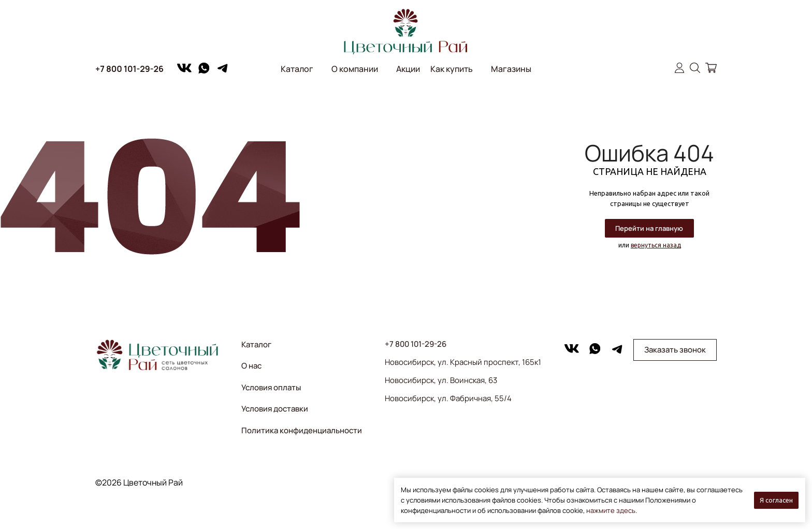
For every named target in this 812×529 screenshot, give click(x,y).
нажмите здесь (611, 510)
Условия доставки (275, 409)
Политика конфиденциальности (302, 430)
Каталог (297, 69)
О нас (251, 366)
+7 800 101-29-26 (129, 69)
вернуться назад (656, 245)
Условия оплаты (271, 387)
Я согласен (776, 500)
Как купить (452, 69)
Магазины (511, 69)
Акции (408, 69)
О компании (355, 69)
